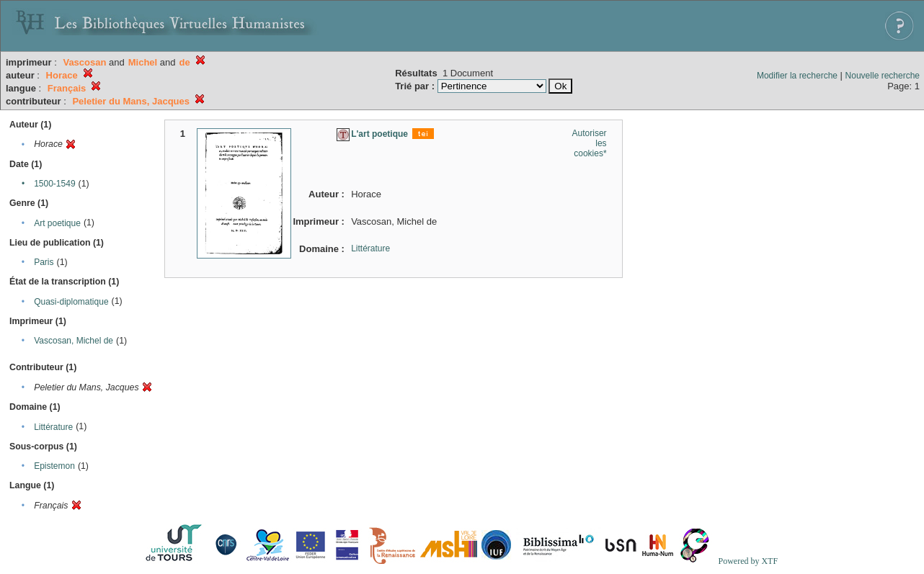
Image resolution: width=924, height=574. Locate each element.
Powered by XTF (748, 561)
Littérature (53, 427)
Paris (44, 262)
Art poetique (57, 223)
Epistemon (54, 466)
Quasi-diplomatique (71, 302)
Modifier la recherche (797, 76)
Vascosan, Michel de (74, 341)
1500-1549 (54, 184)
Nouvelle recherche (883, 76)
